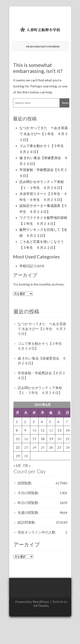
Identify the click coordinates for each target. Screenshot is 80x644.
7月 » (27, 465)
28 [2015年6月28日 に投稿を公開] (68, 447)
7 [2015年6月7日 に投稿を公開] (67, 422)
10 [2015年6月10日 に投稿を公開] (34, 430)
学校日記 (26, 266)
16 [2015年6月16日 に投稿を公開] (26, 439)
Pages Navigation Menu (41, 46)
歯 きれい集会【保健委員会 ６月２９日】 (42, 361)
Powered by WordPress (32, 602)
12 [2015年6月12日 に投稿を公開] (51, 430)
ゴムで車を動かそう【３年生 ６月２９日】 (42, 346)
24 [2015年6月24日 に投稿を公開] (34, 447)
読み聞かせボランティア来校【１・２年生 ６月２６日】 (40, 390)
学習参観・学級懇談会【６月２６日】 (42, 375)
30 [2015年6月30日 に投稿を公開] (26, 456)
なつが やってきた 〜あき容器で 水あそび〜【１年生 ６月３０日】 (44, 134)
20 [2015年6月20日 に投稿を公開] (59, 439)
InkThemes (41, 606)
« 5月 (17, 465)
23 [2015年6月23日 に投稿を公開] (26, 447)
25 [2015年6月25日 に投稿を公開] (43, 447)
